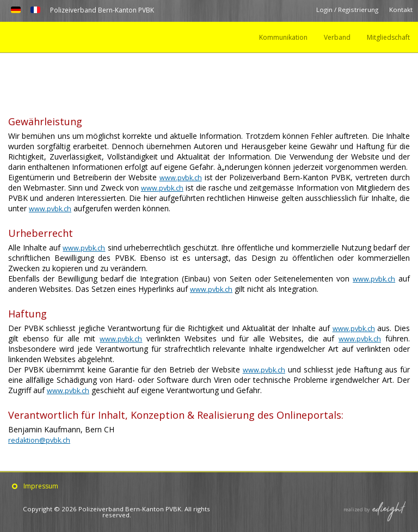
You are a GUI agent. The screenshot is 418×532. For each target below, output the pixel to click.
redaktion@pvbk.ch (41, 440)
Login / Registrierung (347, 10)
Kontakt (401, 10)
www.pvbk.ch (181, 177)
